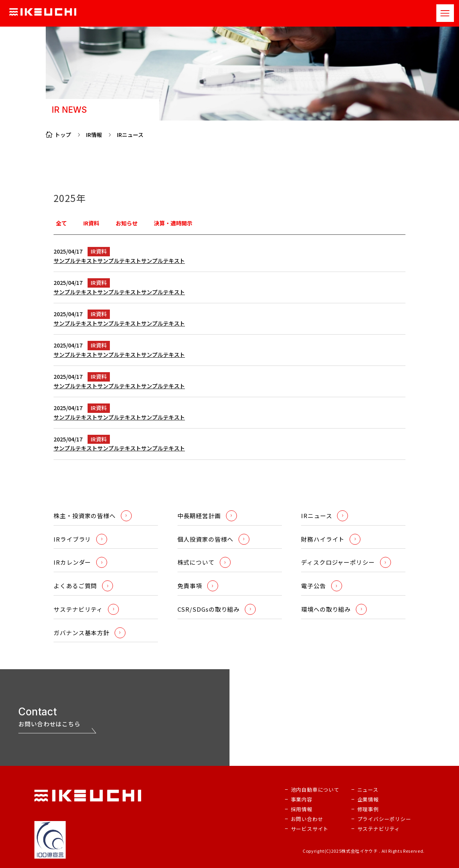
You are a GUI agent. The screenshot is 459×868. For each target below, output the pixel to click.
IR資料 (99, 251)
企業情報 (368, 799)
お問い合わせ (307, 819)
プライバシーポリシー (384, 819)
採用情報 (302, 809)
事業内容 (302, 799)
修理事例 (368, 809)
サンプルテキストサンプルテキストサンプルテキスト (119, 261)
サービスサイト (310, 829)
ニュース (368, 790)
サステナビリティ (379, 829)
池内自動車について (315, 790)
